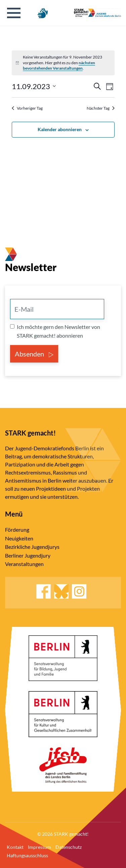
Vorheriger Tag (27, 108)
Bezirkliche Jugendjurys (32, 547)
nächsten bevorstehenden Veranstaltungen (59, 66)
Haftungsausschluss (27, 855)
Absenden (34, 354)
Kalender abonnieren (60, 129)
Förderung (17, 530)
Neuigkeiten (19, 538)
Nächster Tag (101, 108)
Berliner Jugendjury (28, 555)
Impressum (39, 847)
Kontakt (15, 847)
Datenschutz (69, 847)
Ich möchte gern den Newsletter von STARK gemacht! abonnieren (58, 331)
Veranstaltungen (24, 564)
